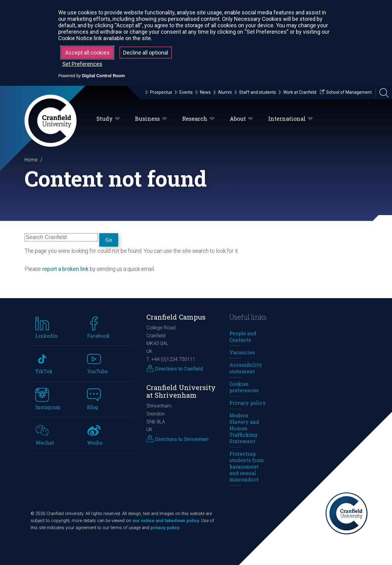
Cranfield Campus (176, 317)
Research (198, 119)
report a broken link (65, 269)
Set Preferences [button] (82, 64)
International (290, 119)
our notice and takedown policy (166, 521)
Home (31, 160)
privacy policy (165, 528)
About (241, 119)
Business (151, 119)
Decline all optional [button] (146, 53)
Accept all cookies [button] (87, 53)
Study (108, 119)
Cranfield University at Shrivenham (181, 391)
